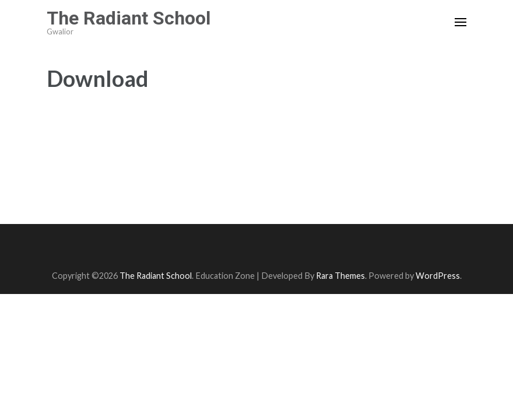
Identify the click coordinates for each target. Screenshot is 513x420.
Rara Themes (340, 276)
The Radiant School (129, 18)
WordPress (438, 276)
